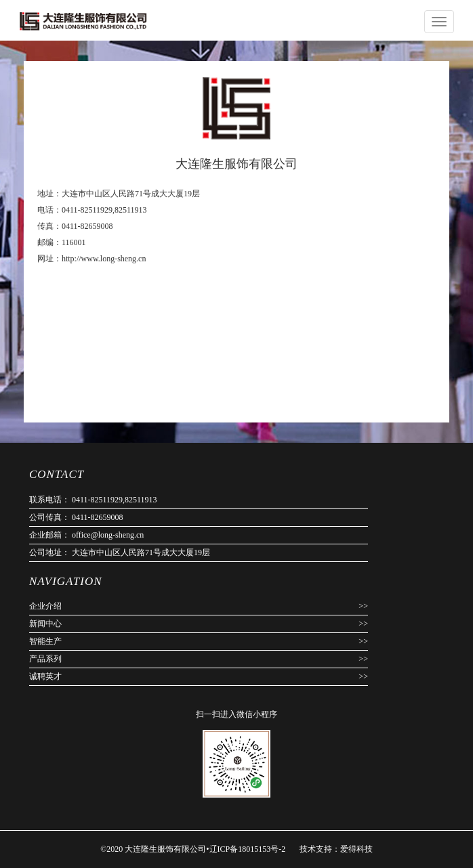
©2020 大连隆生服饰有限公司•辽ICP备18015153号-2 (194, 849)
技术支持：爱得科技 (336, 849)
